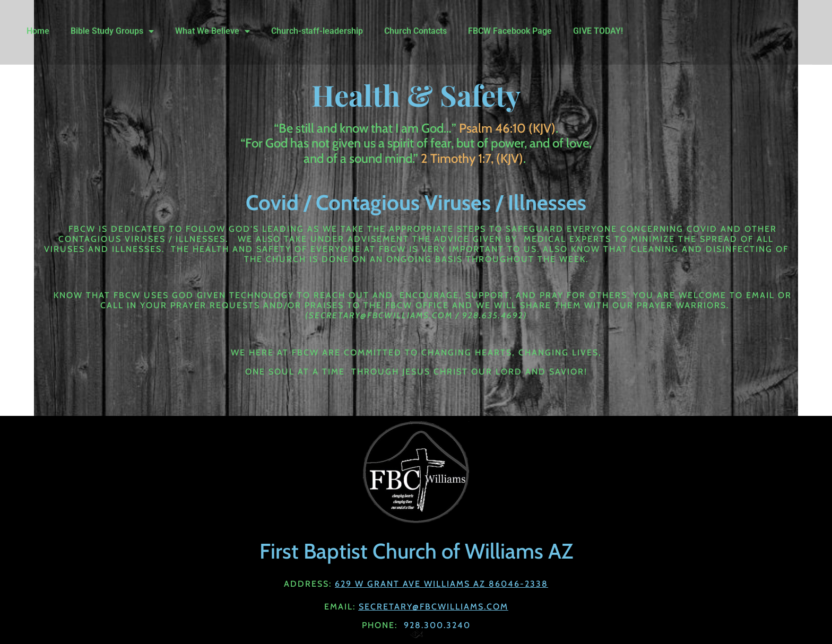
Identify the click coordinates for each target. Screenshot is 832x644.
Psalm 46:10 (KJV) (507, 128)
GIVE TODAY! (598, 25)
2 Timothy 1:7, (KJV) (472, 158)
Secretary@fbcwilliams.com (434, 607)
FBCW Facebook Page (510, 25)
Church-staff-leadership (317, 25)
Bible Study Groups (112, 25)
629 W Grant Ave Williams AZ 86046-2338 (441, 584)
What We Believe (213, 25)
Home (38, 25)
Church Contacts (415, 25)
